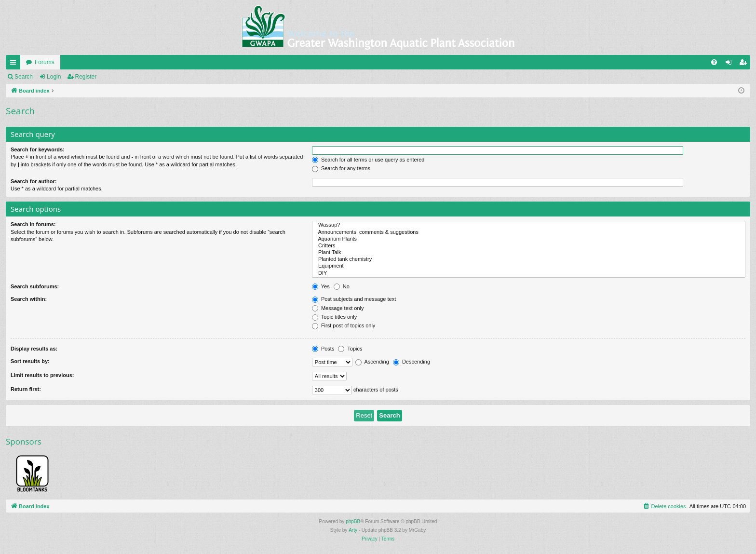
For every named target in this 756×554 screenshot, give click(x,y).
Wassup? (529, 225)
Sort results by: (30, 361)
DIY (529, 273)
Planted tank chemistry (529, 259)
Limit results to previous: (42, 375)
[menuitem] (714, 62)
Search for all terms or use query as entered (368, 160)
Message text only (338, 308)
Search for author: (34, 181)
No (342, 286)
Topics (350, 349)
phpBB (353, 521)
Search (24, 77)
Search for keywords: (38, 149)
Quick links (15, 64)
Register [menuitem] (745, 64)
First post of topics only (344, 325)
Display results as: (34, 349)
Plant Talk (529, 253)
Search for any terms (341, 168)
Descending (412, 362)
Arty (353, 530)
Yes (321, 286)
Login (54, 77)
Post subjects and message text (354, 299)
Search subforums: (35, 286)
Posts (323, 349)
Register (86, 77)
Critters (529, 246)
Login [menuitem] (731, 64)
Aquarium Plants (529, 239)
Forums (45, 62)
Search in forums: (33, 224)
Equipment (529, 266)
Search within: (29, 299)
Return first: (26, 389)
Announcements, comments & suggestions (529, 232)
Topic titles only (334, 317)
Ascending (372, 362)
